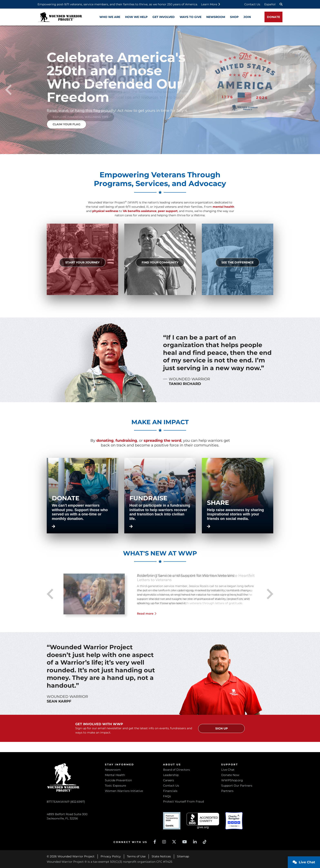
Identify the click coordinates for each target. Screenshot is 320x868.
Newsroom (113, 770)
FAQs (167, 796)
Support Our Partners (237, 786)
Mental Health (115, 775)
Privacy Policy (111, 856)
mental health (223, 207)
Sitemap (183, 856)
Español (270, 4)
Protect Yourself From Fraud (183, 801)
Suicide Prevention (118, 780)
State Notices (161, 856)
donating (105, 441)
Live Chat (228, 770)
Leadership (171, 775)
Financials (170, 791)
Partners (227, 791)
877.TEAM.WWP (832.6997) (66, 802)
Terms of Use (136, 856)
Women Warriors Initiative (124, 791)
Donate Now (230, 775)
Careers (168, 780)
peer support (168, 211)
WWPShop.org (232, 780)
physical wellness (105, 211)
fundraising (126, 441)
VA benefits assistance (140, 211)
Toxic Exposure (115, 786)
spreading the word (162, 441)
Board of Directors (176, 770)
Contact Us (252, 4)
